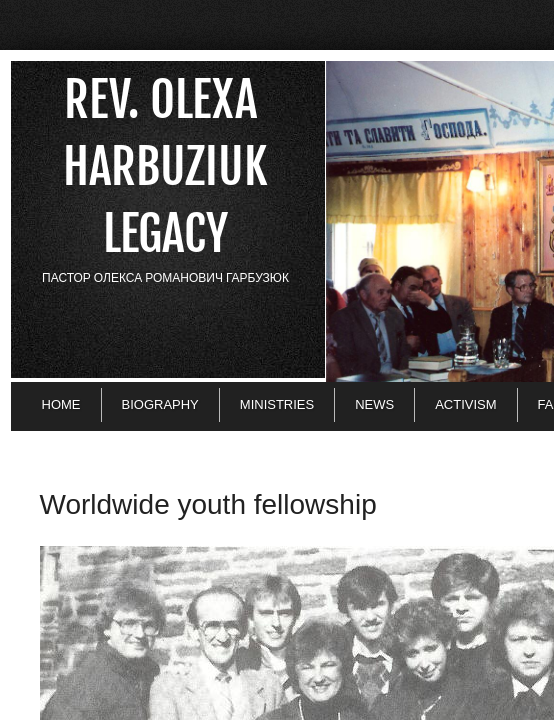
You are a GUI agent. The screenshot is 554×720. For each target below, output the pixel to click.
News (374, 404)
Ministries (277, 404)
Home (61, 404)
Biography (160, 404)
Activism (465, 404)
